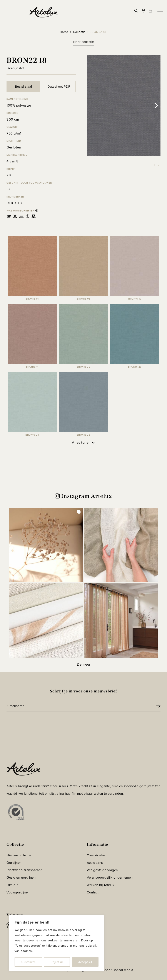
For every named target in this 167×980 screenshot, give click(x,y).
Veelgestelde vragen (102, 870)
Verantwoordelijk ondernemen (110, 878)
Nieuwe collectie (19, 855)
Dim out (13, 885)
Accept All (85, 962)
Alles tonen (83, 442)
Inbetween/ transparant (24, 870)
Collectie (79, 32)
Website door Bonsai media (112, 970)
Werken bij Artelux (100, 885)
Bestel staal (23, 86)
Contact (93, 892)
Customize (28, 962)
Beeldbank (95, 863)
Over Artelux (96, 855)
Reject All (57, 962)
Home (64, 32)
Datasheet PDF (59, 87)
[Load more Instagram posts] (83, 664)
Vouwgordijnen (18, 892)
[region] (57, 943)
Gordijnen (14, 863)
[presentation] (40, 723)
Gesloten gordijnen (21, 878)
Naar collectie (84, 42)
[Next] (156, 106)
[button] (46, 545)
